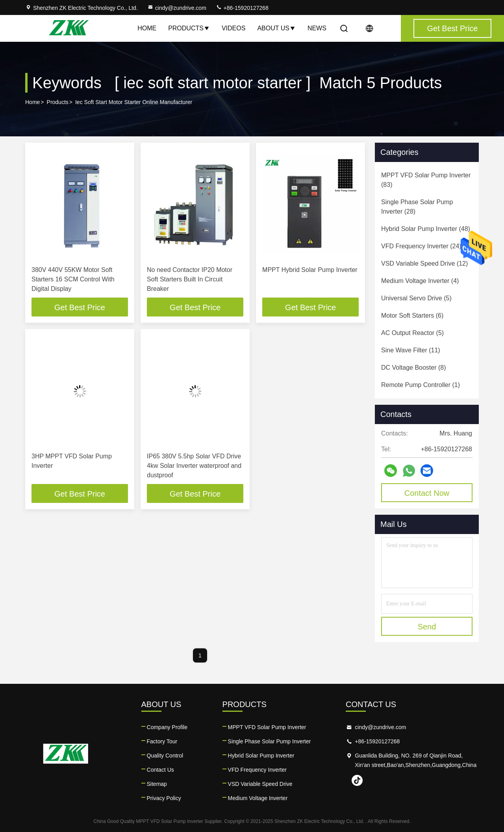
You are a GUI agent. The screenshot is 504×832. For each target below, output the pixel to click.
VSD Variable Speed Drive (260, 784)
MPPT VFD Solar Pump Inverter (267, 727)
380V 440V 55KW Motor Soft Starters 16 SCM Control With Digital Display (73, 279)
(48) (426, 229)
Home (147, 28)
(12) (424, 263)
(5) (416, 298)
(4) (420, 281)
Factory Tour (162, 741)
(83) (426, 180)
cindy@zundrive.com (177, 8)
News (317, 28)
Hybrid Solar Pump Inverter (261, 756)
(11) (411, 350)
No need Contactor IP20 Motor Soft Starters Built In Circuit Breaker (190, 279)
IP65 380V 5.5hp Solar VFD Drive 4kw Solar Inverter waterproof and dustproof (194, 466)
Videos (233, 28)
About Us (276, 28)
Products (189, 28)
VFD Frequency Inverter (257, 770)
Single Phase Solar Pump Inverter (270, 741)
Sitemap (157, 784)
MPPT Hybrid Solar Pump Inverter (310, 270)
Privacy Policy (164, 798)
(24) (421, 246)
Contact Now (427, 493)
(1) (421, 385)
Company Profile (167, 727)
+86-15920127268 (242, 8)
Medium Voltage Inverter (258, 798)
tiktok (357, 780)
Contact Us (160, 770)
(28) (417, 207)
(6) (412, 315)
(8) (414, 368)
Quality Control (165, 756)
